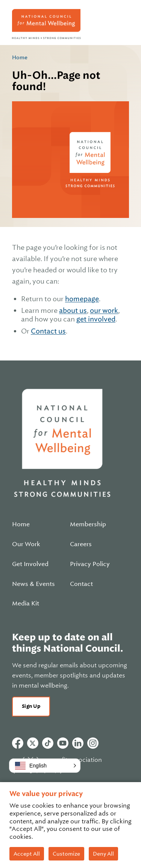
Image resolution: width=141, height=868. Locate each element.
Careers (81, 544)
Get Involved (30, 564)
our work (104, 310)
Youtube (63, 743)
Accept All (27, 854)
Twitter (33, 743)
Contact (81, 584)
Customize (66, 854)
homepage (82, 299)
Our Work (26, 544)
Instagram (93, 743)
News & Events (33, 584)
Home (20, 57)
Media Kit (26, 604)
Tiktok (48, 743)
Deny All (103, 854)
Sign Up (31, 706)
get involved (96, 319)
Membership (88, 524)
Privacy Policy (90, 564)
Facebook (18, 743)
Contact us (48, 331)
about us (73, 310)
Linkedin (78, 743)
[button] (45, 766)
